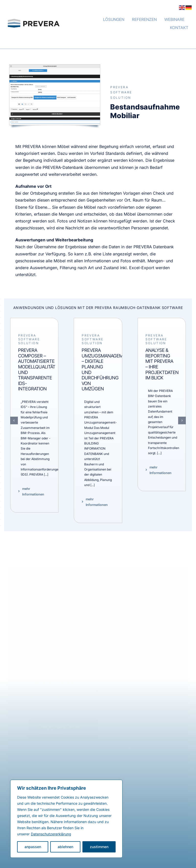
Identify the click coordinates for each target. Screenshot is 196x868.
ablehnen (65, 847)
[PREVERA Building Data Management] (37, 14)
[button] (14, 420)
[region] (66, 819)
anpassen (33, 847)
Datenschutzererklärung (51, 834)
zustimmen (99, 847)
